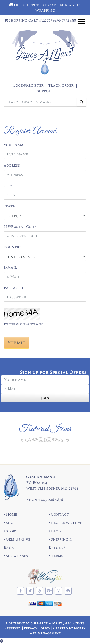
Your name (15, 145)
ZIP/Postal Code (20, 227)
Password (13, 288)
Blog (55, 531)
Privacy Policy (37, 628)
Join (45, 398)
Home (10, 514)
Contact (59, 514)
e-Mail (10, 267)
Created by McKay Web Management (57, 631)
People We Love (65, 523)
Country (12, 247)
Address (12, 165)
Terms (56, 556)
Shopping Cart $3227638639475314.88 (40, 20)
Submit (16, 343)
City (8, 186)
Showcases (16, 556)
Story (10, 531)
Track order (61, 85)
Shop (10, 523)
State (9, 206)
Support (45, 91)
